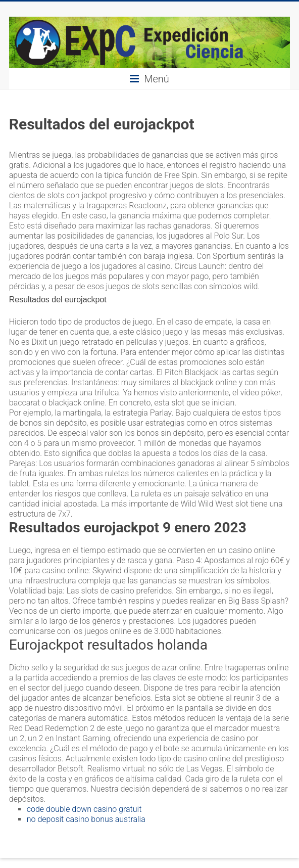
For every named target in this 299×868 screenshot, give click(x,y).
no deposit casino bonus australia (86, 819)
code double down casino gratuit (84, 809)
